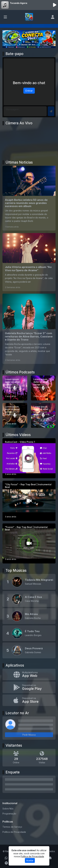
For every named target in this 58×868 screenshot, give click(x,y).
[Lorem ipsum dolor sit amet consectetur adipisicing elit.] (15, 388)
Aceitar (30, 860)
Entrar (29, 91)
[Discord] (50, 858)
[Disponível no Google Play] (29, 687)
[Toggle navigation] (5, 17)
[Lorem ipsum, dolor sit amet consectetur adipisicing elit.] (43, 388)
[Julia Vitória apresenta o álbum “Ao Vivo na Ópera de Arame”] (29, 262)
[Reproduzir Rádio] (55, 5)
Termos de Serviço (12, 827)
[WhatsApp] (6, 858)
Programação (9, 814)
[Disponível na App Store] (29, 700)
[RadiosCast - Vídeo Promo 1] (29, 458)
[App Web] (29, 675)
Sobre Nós (8, 809)
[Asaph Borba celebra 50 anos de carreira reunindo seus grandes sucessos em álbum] (29, 198)
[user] (53, 17)
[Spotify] (6, 863)
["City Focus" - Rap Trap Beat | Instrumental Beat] (29, 501)
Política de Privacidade (14, 832)
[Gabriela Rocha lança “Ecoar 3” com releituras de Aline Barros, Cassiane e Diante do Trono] (29, 329)
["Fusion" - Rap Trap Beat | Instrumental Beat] (29, 543)
